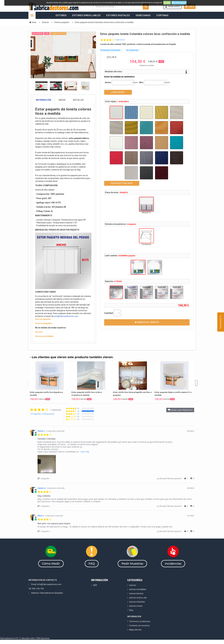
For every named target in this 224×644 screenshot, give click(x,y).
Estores (61, 15)
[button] (180, 410)
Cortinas (162, 15)
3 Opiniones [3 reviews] (120, 40)
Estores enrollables (44, 336)
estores (133, 585)
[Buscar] (121, 7)
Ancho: (108, 82)
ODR (95, 585)
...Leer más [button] (84, 452)
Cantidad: (109, 313)
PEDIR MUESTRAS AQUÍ (122, 183)
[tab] (63, 100)
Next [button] (196, 381)
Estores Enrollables (86, 15)
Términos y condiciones (140, 621)
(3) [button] (78, 411)
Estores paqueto (43, 319)
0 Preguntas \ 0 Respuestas (42, 414)
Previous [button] (28, 381)
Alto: (141, 82)
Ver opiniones (133, 50)
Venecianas (143, 15)
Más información (179, 3)
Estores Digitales (118, 15)
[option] (50, 381)
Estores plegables (44, 323)
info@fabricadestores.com (66, 316)
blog (131, 610)
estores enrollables (138, 589)
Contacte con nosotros (139, 626)
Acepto (167, 3)
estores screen (136, 606)
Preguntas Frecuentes (111, 50)
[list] (116, 465)
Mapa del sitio (135, 630)
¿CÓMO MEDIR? (118, 92)
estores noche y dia (138, 598)
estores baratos (136, 593)
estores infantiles (137, 602)
